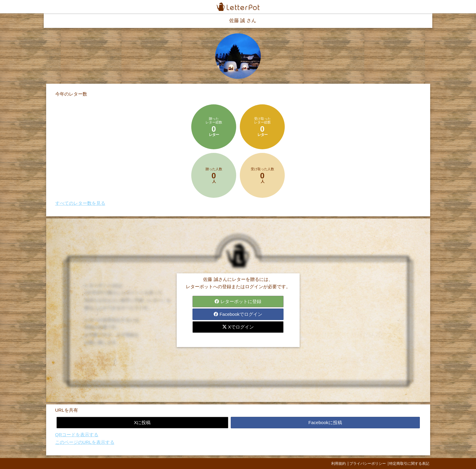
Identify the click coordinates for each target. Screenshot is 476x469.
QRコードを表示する (77, 435)
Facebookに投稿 (325, 422)
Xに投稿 (142, 422)
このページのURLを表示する (85, 442)
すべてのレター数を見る (80, 203)
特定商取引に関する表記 (409, 464)
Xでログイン (238, 327)
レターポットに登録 (238, 301)
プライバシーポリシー (368, 464)
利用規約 (338, 464)
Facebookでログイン (238, 314)
